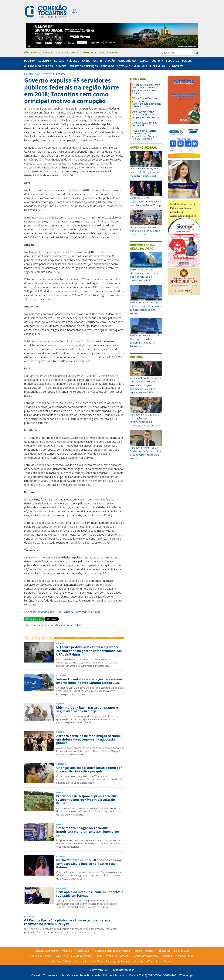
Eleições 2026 (182, 951)
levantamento (52, 120)
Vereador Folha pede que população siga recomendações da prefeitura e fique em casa (145, 420)
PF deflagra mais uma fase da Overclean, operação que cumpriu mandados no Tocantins (146, 308)
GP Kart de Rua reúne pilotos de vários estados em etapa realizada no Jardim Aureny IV (67, 922)
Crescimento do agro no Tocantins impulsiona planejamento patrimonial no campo (88, 832)
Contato (76, 53)
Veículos (73, 61)
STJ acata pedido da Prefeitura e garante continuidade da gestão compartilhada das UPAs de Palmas (89, 651)
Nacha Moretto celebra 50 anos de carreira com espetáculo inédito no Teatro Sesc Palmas (89, 864)
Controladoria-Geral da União (47, 625)
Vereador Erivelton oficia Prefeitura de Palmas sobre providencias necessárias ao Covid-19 (146, 453)
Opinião (110, 61)
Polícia (99, 956)
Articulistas (164, 951)
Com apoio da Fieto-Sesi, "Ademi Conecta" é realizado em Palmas (90, 894)
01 (39, 74)
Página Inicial (33, 53)
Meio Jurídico (127, 61)
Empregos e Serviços (84, 66)
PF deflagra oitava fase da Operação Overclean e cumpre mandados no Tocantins (144, 341)
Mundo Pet (176, 66)
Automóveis (83, 951)
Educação (107, 66)
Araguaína (140, 66)
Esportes (173, 61)
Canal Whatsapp (109, 53)
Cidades (61, 66)
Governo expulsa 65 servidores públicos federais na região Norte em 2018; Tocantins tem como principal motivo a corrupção (72, 91)
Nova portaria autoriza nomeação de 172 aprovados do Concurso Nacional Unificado (145, 135)
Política (136, 357)
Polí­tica (30, 61)
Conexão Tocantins (43, 975)
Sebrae (168, 961)
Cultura (157, 61)
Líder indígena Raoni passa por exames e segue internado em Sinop (87, 709)
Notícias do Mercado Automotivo (112, 951)
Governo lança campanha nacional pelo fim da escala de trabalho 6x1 (145, 231)
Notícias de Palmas (41, 956)
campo (138, 951)
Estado (59, 61)
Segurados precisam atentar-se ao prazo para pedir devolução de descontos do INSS (144, 275)
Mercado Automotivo (46, 951)
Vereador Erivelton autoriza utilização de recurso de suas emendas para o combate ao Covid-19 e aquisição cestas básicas (145, 385)
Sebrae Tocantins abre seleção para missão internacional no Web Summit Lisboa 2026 (89, 681)
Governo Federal (73, 625)
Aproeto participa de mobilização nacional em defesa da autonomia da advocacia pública (88, 739)
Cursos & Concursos (39, 66)
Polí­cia (187, 61)
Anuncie (64, 53)
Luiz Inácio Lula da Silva (89, 961)
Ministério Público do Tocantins (73, 956)
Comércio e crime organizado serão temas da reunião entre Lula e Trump (145, 201)
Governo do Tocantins (147, 961)
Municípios (90, 53)
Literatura (158, 66)
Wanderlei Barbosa (117, 956)
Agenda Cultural (185, 956)
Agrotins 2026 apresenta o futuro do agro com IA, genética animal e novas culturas (146, 89)
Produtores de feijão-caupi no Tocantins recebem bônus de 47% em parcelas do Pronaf (87, 800)
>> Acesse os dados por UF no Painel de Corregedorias (58, 612)
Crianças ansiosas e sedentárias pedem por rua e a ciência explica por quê (89, 770)
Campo (98, 61)
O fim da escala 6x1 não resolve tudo (144, 124)
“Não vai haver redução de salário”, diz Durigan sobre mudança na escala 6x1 (145, 172)
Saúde (86, 61)
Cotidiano (124, 66)
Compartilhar (34, 619)
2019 (44, 74)
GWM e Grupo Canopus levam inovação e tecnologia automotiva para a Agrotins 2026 (147, 102)
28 (36, 74)
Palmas (144, 61)
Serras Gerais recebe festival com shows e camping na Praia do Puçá (146, 115)
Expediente (50, 53)
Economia (45, 61)
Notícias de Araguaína (145, 956)
